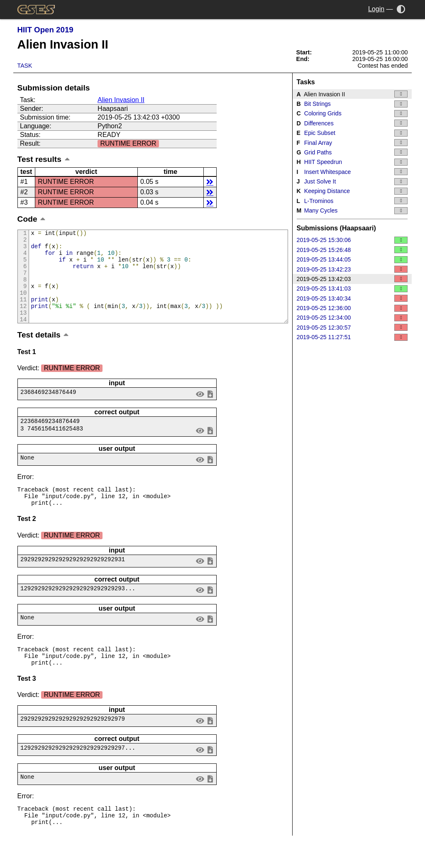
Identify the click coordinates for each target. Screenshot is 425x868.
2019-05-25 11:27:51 (352, 337)
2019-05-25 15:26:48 (352, 250)
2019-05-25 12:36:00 (352, 308)
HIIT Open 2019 (45, 30)
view (200, 411)
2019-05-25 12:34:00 (352, 318)
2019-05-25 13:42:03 (352, 279)
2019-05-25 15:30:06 (352, 240)
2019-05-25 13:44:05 (352, 260)
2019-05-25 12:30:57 (352, 327)
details (210, 182)
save (210, 411)
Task (25, 66)
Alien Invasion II (121, 100)
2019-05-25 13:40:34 (352, 298)
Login (376, 9)
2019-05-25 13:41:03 (352, 289)
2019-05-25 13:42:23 (352, 269)
